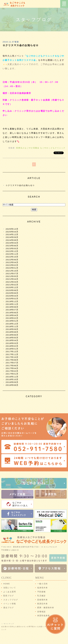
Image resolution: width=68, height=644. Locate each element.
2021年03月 (12, 282)
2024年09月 (12, 237)
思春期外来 (42, 600)
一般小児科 (42, 584)
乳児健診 (41, 596)
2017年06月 (12, 366)
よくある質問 (10, 592)
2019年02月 (12, 318)
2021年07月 (12, 274)
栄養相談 (41, 612)
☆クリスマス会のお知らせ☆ (21, 45)
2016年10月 (12, 379)
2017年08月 (12, 360)
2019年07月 (12, 310)
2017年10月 (12, 357)
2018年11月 (12, 326)
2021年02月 (12, 285)
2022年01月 (12, 268)
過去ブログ (9, 608)
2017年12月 (12, 351)
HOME (7, 584)
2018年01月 (12, 349)
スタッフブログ (11, 600)
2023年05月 (12, 248)
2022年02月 (12, 265)
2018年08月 (12, 332)
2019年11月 (12, 304)
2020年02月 (12, 299)
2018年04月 (12, 340)
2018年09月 (12, 329)
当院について (10, 588)
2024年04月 (12, 243)
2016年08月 (12, 385)
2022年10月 (12, 257)
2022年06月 (12, 260)
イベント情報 (10, 604)
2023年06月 (12, 246)
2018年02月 (12, 346)
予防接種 (41, 592)
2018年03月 (12, 343)
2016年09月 (12, 382)
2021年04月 (12, 279)
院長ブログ (9, 596)
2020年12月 (12, 287)
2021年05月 (12, 276)
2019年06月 (12, 313)
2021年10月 (12, 271)
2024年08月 (12, 240)
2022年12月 (12, 251)
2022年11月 (12, 254)
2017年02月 (12, 371)
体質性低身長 (44, 616)
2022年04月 (12, 262)
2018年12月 (12, 324)
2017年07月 (12, 363)
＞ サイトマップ (8, 624)
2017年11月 (12, 354)
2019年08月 (12, 307)
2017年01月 (12, 374)
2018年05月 (12, 338)
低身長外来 (42, 588)
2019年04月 (12, 315)
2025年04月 (12, 232)
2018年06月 (12, 335)
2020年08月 (12, 290)
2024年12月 (12, 234)
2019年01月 (12, 321)
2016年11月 (12, 377)
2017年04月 (12, 368)
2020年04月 (12, 296)
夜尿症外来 (42, 604)
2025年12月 (12, 229)
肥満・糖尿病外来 (46, 608)
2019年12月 (12, 301)
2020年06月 (12, 293)
